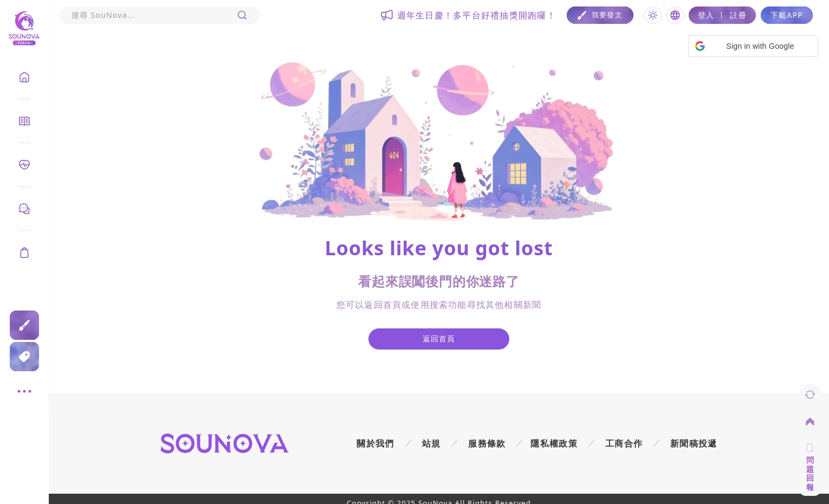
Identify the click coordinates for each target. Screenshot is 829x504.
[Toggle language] (675, 15)
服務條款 (487, 443)
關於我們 (375, 443)
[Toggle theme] (653, 15)
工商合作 (624, 443)
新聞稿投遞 (694, 443)
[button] (753, 46)
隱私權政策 (554, 443)
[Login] (722, 15)
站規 (432, 443)
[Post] (600, 15)
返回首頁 (439, 338)
